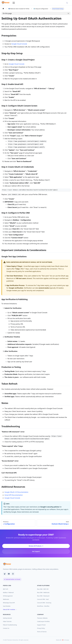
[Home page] (3, 9)
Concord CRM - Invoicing (44, 603)
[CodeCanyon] (5, 574)
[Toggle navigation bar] (14, 3)
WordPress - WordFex (43, 606)
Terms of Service (43, 632)
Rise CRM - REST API (43, 589)
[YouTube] (9, 574)
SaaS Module (7, 606)
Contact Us (7, 628)
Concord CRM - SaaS (43, 599)
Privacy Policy (42, 628)
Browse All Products (36, 546)
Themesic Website (43, 618)
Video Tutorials (7, 621)
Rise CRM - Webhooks (43, 592)
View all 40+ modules (10, 610)
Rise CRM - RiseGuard (43, 596)
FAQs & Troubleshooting (10, 625)
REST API (6, 589)
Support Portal (42, 625)
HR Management (8, 596)
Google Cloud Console (19, 44)
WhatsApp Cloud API (9, 603)
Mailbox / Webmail (8, 592)
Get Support (36, 551)
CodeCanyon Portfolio (44, 621)
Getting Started (8, 618)
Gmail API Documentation (14, 495)
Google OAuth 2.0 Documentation (16, 492)
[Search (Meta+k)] (68, 3)
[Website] (13, 574)
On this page (7, 13)
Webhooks (6, 599)
